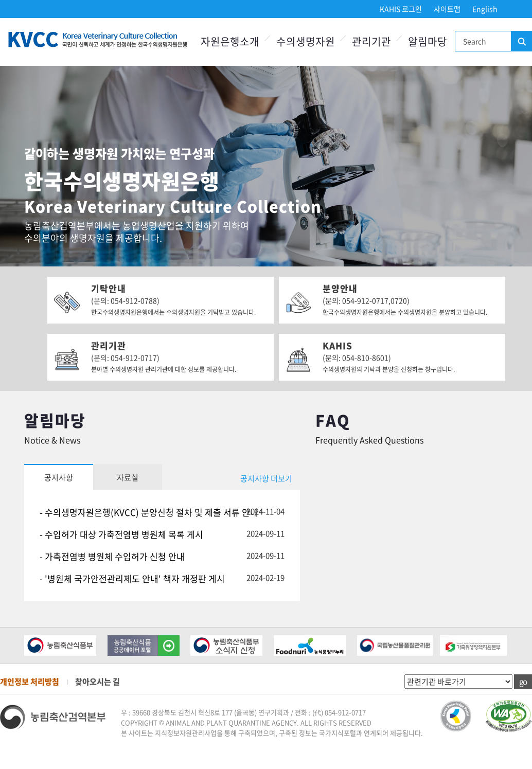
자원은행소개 (230, 41)
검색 (521, 42)
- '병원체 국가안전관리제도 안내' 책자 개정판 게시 (132, 578)
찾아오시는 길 (97, 682)
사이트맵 (447, 9)
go (523, 682)
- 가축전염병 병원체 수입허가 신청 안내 (112, 556)
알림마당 (428, 41)
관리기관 (371, 41)
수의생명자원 (306, 41)
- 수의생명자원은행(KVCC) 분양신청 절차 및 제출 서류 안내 (149, 512)
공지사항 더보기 (266, 478)
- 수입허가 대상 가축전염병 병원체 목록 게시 (121, 534)
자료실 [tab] (128, 477)
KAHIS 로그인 (401, 9)
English (485, 9)
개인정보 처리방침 (30, 682)
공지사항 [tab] (59, 477)
